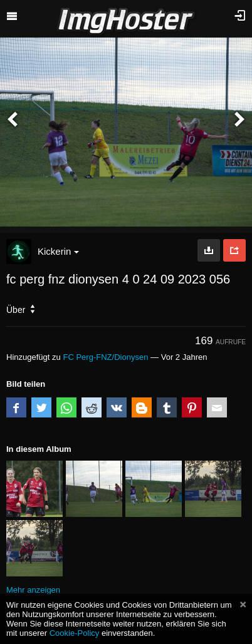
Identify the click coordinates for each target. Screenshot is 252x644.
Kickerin (58, 251)
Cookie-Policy (75, 633)
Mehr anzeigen (33, 590)
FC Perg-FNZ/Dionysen (105, 357)
